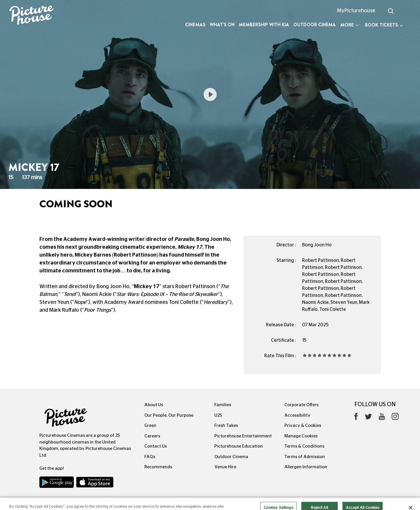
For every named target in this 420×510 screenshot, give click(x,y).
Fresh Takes (226, 426)
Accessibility (297, 415)
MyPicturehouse (356, 11)
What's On (222, 25)
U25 (218, 415)
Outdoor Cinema (315, 25)
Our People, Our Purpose (169, 415)
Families (223, 405)
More (350, 25)
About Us (154, 405)
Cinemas (195, 25)
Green (150, 426)
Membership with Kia (264, 25)
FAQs (150, 457)
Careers (152, 436)
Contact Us (156, 446)
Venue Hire (225, 467)
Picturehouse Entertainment (243, 436)
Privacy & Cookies (303, 426)
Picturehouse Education (239, 446)
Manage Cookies (301, 436)
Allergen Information (306, 467)
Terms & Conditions (304, 446)
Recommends (158, 467)
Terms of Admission (305, 457)
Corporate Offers (301, 405)
